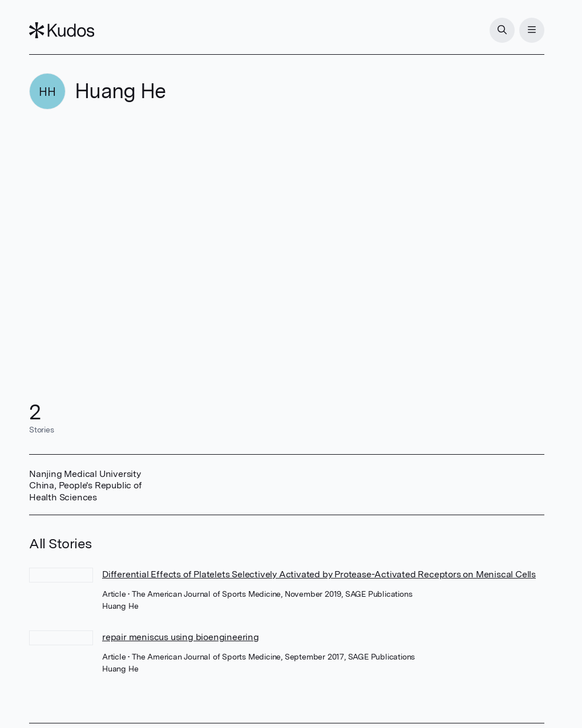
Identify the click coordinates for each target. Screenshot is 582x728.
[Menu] (532, 30)
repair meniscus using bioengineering (181, 637)
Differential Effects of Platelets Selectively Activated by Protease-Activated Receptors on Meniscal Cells (319, 574)
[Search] (502, 30)
